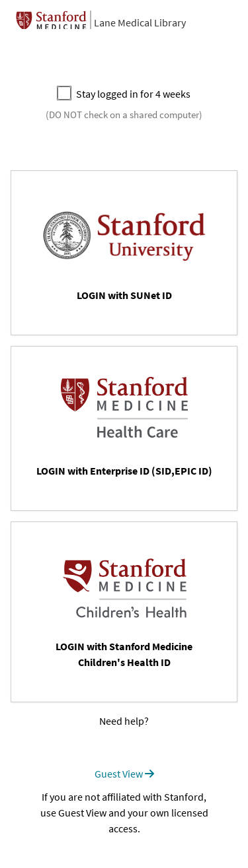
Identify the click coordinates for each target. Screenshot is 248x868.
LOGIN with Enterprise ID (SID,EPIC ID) (124, 471)
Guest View (124, 774)
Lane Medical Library (140, 22)
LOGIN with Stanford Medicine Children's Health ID (124, 654)
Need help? (124, 721)
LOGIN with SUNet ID (124, 295)
